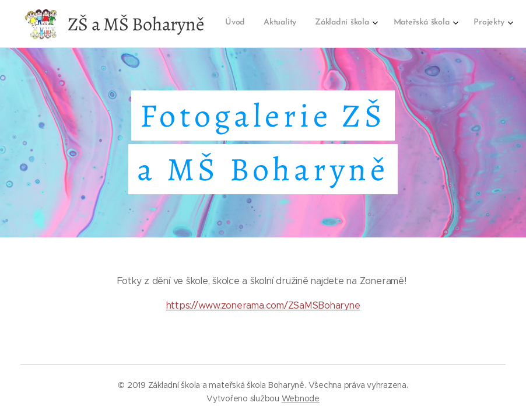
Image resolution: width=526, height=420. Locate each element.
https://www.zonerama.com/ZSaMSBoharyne (263, 305)
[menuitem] (379, 24)
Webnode (301, 398)
